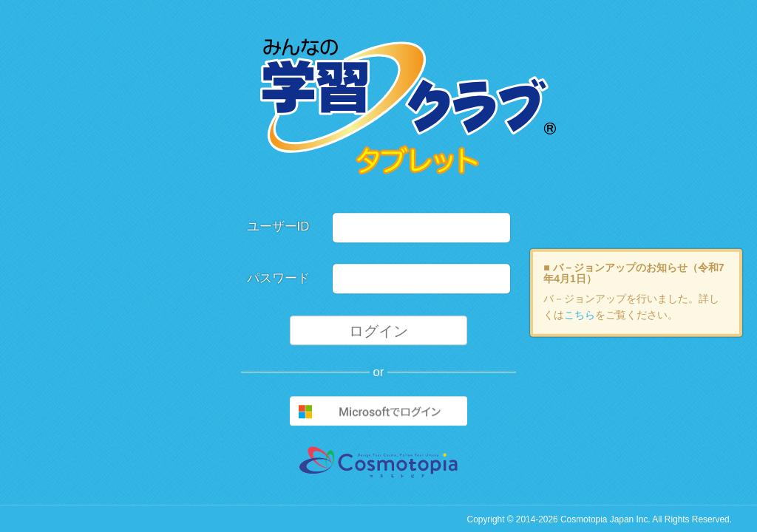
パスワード (278, 278)
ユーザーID (278, 226)
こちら (580, 315)
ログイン (378, 331)
